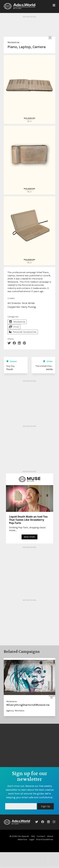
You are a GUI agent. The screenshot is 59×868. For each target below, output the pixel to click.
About (50, 836)
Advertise (22, 839)
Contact (41, 836)
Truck (10, 369)
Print (14, 327)
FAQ (33, 836)
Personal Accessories (23, 332)
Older (48, 361)
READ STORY (29, 537)
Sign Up (46, 806)
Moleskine (13, 42)
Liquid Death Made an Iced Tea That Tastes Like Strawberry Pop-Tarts (28, 520)
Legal (32, 839)
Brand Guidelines (45, 839)
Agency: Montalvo (15, 711)
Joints (49, 369)
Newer (12, 361)
